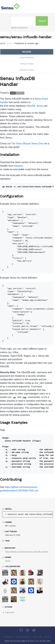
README (27, 52)
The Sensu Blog (20, 144)
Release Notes (27, 64)
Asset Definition (27, 57)
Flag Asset (10, 612)
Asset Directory (23, 637)
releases (18, 166)
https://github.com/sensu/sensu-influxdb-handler (27, 552)
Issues (47, 637)
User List (37, 637)
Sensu (40, 106)
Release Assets (27, 70)
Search (42, 21)
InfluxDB (31, 106)
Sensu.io (9, 637)
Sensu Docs (38, 144)
